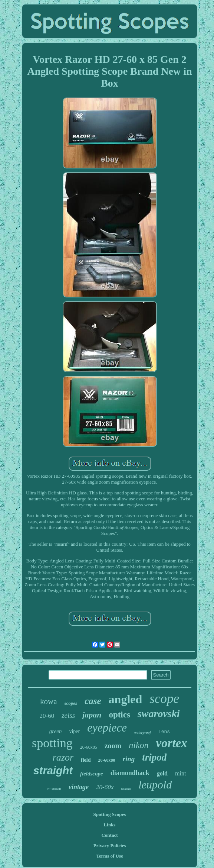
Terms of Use (109, 856)
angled (126, 699)
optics (119, 715)
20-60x (105, 787)
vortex (172, 743)
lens (164, 732)
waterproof (143, 733)
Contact (109, 835)
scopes (71, 703)
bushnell (54, 789)
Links (110, 825)
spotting (52, 743)
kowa (49, 701)
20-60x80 (107, 760)
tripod (154, 757)
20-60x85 (89, 747)
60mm (126, 789)
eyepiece (107, 728)
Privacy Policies (110, 846)
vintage (79, 787)
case (93, 701)
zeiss (68, 715)
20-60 (47, 716)
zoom (113, 746)
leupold (155, 785)
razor (63, 757)
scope (164, 699)
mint (180, 773)
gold (162, 773)
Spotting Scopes (110, 814)
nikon (139, 745)
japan (92, 715)
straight (53, 771)
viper (74, 731)
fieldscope (92, 774)
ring (129, 759)
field (86, 760)
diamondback (130, 773)
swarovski (159, 714)
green (56, 731)
